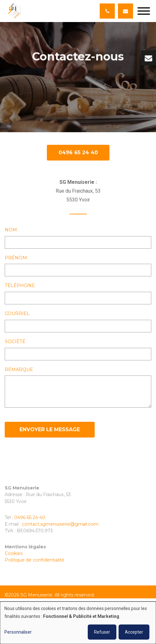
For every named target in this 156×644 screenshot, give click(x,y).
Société (15, 342)
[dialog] (78, 623)
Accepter (134, 632)
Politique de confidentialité (35, 560)
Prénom (16, 258)
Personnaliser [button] (18, 632)
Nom (11, 230)
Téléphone (20, 286)
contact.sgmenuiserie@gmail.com (60, 524)
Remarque (19, 370)
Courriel (17, 314)
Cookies (14, 553)
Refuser (102, 632)
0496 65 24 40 (78, 153)
